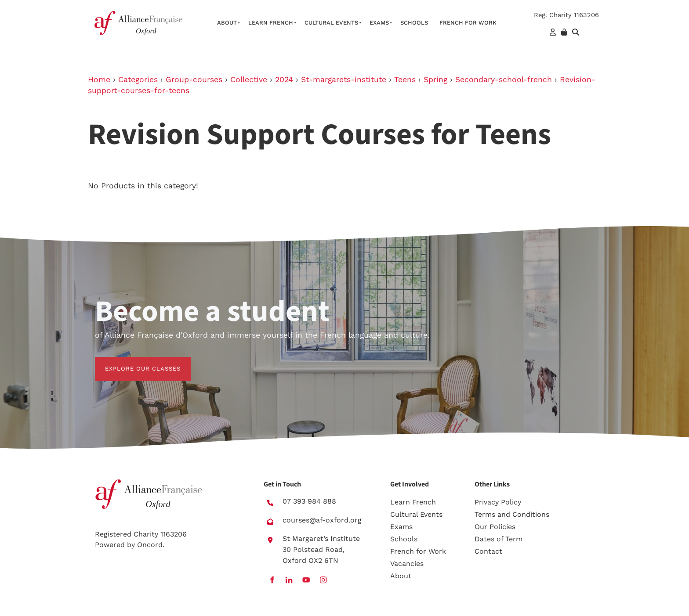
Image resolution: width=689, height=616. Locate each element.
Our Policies (495, 527)
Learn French (271, 23)
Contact (488, 551)
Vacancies (407, 564)
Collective (249, 79)
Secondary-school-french (504, 79)
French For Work (468, 23)
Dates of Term (499, 539)
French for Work (418, 551)
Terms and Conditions (512, 514)
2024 (284, 79)
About (227, 23)
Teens (405, 79)
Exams (379, 23)
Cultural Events (331, 23)
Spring (435, 79)
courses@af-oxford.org (322, 520)
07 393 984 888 (309, 501)
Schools (414, 23)
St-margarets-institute (344, 79)
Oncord (150, 545)
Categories (138, 79)
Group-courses (194, 79)
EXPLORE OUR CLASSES (133, 362)
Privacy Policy (498, 502)
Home (99, 79)
